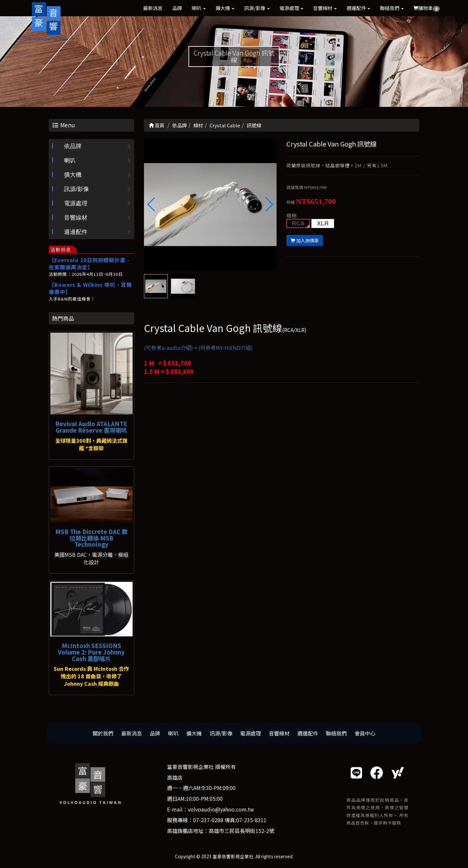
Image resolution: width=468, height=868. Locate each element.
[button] (269, 204)
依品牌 (73, 146)
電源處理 (291, 8)
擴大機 (225, 8)
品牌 (177, 8)
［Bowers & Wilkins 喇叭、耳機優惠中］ (90, 288)
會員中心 (365, 733)
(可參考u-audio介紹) (169, 348)
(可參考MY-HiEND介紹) (226, 348)
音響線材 (325, 8)
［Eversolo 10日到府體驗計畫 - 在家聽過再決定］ (89, 263)
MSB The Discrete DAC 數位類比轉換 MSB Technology (91, 538)
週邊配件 (358, 8)
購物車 (427, 8)
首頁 (157, 125)
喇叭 (199, 8)
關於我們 (103, 733)
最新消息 (153, 8)
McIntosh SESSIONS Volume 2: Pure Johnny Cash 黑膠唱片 (91, 652)
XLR (323, 223)
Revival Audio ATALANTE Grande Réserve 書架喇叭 (91, 427)
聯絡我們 (392, 8)
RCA (298, 223)
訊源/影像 (257, 8)
